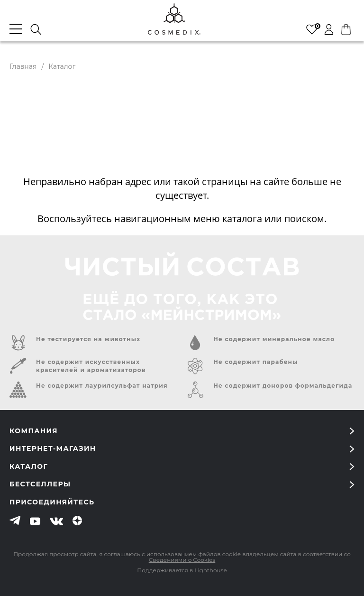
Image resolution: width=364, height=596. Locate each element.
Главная (23, 66)
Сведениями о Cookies (182, 560)
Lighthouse (210, 570)
